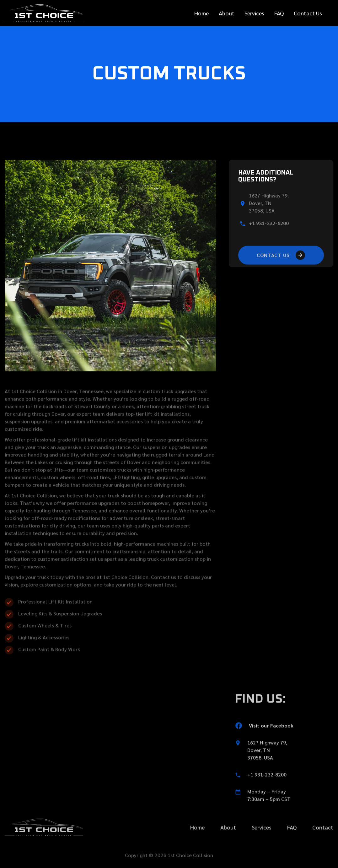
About (227, 13)
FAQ (279, 13)
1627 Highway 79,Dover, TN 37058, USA (267, 767)
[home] (44, 13)
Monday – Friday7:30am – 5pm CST (269, 812)
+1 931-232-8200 (269, 223)
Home (201, 13)
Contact (323, 844)
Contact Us (308, 13)
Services (254, 13)
